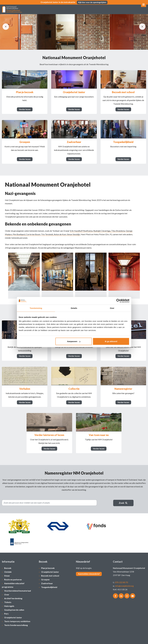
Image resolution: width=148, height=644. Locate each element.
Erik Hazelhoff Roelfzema (81, 234)
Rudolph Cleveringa (102, 234)
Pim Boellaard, (19, 238)
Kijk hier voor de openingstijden (92, 2)
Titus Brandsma (118, 234)
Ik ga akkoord (111, 341)
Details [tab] (74, 308)
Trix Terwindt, (47, 238)
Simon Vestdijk (73, 238)
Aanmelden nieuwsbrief (89, 568)
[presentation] (6, 27)
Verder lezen (25, 110)
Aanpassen (74, 341)
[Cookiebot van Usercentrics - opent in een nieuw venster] (118, 301)
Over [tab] (112, 308)
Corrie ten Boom (33, 238)
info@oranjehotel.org (124, 580)
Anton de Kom (60, 238)
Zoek (123, 510)
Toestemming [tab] (36, 308)
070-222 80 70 (121, 577)
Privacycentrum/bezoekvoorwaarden (43, 639)
